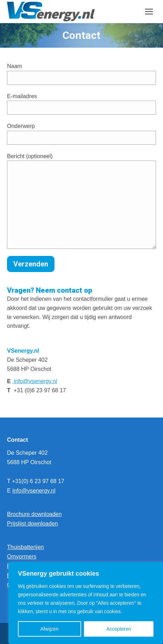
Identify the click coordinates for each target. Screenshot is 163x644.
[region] (86, 603)
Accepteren (119, 629)
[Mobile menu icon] (149, 12)
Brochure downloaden (34, 514)
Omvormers (22, 557)
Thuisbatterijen (25, 547)
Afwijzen (50, 629)
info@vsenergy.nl (35, 381)
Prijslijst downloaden (32, 524)
